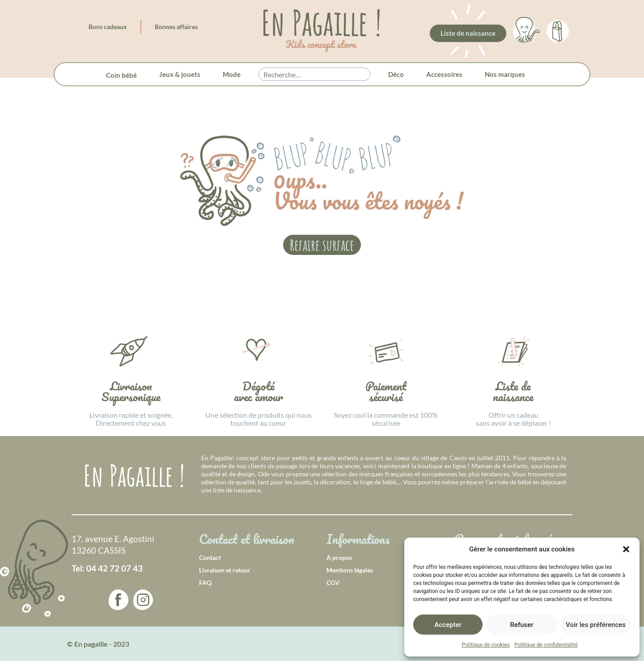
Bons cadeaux (108, 27)
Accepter (448, 625)
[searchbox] (314, 75)
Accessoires (444, 74)
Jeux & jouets (180, 74)
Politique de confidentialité (546, 645)
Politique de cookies (486, 645)
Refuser (521, 625)
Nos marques (505, 74)
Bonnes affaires (176, 27)
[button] (626, 549)
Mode (232, 74)
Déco (396, 74)
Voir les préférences (596, 625)
